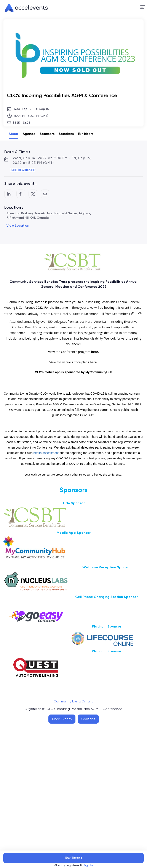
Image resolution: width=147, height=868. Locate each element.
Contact (88, 719)
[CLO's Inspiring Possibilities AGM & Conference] (73, 95)
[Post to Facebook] (21, 194)
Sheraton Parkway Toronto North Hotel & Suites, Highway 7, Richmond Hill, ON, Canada (49, 216)
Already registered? (73, 865)
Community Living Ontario (74, 701)
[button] (143, 8)
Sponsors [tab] (47, 134)
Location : (14, 207)
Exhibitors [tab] (86, 134)
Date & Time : (17, 152)
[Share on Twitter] (33, 194)
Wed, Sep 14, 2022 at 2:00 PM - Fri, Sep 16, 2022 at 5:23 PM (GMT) (52, 160)
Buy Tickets (74, 858)
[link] (24, 8)
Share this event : (20, 183)
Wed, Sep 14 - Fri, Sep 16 (31, 109)
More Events (62, 719)
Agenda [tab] (29, 134)
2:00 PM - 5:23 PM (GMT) (31, 116)
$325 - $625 (22, 123)
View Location (18, 226)
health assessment (46, 453)
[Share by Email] (45, 194)
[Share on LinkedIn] (9, 194)
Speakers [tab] (66, 134)
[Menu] (143, 7)
